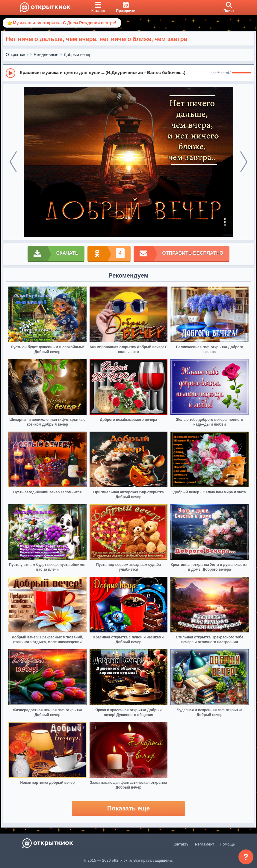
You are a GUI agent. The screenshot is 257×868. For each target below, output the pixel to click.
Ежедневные (46, 55)
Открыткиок (17, 55)
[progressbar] (242, 73)
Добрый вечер (78, 55)
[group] (128, 73)
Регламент (205, 844)
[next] (244, 162)
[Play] (10, 73)
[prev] (13, 162)
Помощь (227, 844)
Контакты (181, 844)
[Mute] (229, 73)
